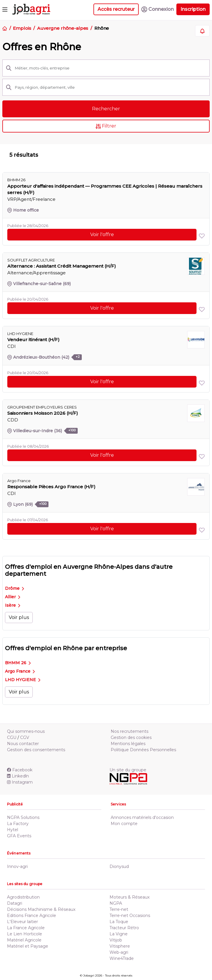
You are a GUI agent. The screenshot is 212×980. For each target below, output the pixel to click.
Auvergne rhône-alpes (63, 28)
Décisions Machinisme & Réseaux (41, 909)
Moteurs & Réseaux (130, 897)
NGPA (116, 903)
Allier (13, 597)
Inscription (193, 9)
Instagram (20, 782)
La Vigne (119, 934)
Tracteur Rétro (124, 928)
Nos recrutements (130, 731)
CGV (25, 737)
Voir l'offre (102, 234)
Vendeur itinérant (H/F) (33, 340)
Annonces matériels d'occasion (142, 817)
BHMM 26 (18, 663)
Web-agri (119, 952)
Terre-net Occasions (130, 916)
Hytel (13, 830)
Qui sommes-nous (26, 731)
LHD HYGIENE (23, 680)
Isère (13, 605)
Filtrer (106, 126)
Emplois (22, 28)
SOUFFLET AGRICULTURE (31, 260)
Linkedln (18, 776)
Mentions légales (128, 744)
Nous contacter (23, 744)
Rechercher (106, 109)
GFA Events (19, 836)
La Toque (119, 922)
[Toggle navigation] (5, 9)
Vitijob (116, 940)
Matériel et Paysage (28, 946)
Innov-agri (17, 866)
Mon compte (124, 824)
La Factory (18, 824)
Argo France (20, 671)
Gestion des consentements (36, 750)
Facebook (20, 770)
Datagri (15, 903)
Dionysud (119, 866)
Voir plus (19, 617)
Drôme (14, 588)
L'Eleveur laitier (22, 922)
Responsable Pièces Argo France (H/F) (51, 487)
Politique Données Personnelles (143, 750)
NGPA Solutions (23, 817)
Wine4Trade (122, 958)
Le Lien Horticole (25, 934)
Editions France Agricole (32, 916)
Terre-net (119, 909)
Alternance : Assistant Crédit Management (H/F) (62, 266)
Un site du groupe (128, 770)
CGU (12, 737)
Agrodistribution (23, 897)
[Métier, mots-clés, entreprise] (111, 68)
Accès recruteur (116, 9)
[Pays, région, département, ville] (111, 87)
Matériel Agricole (24, 940)
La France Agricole (26, 928)
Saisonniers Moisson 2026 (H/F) (43, 413)
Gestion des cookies (131, 737)
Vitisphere (120, 946)
